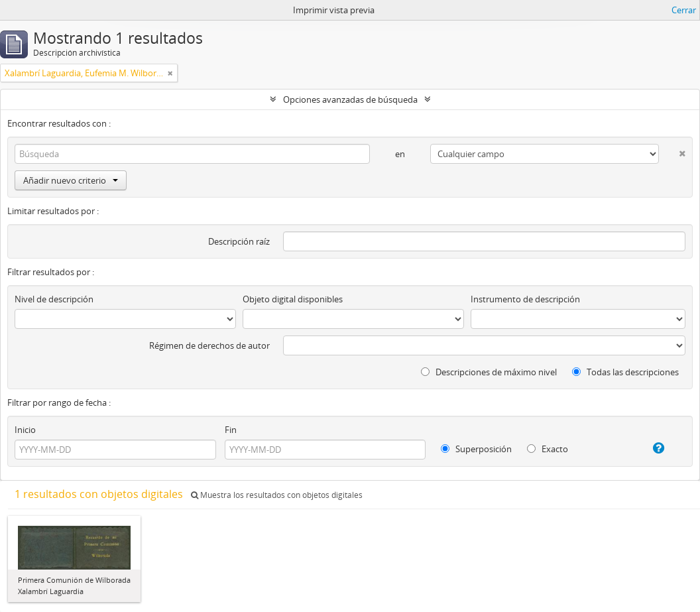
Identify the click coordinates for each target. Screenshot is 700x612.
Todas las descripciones (625, 372)
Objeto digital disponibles (293, 299)
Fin (231, 430)
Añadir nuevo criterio (71, 180)
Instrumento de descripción (525, 299)
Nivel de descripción (54, 299)
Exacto (548, 449)
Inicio (25, 430)
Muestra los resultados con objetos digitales (277, 495)
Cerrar (684, 10)
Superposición (476, 449)
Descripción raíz (239, 241)
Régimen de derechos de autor (209, 345)
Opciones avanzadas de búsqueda (350, 99)
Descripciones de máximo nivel (489, 372)
